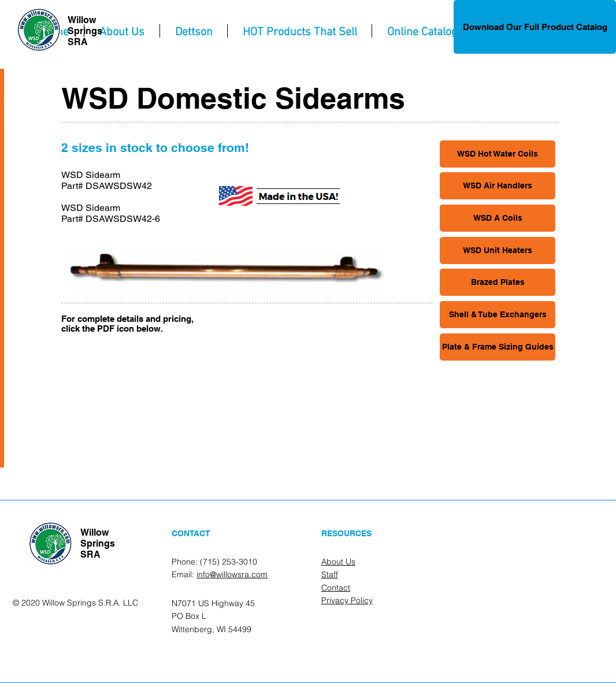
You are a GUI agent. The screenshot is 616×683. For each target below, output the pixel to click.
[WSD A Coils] (498, 218)
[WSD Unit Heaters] (498, 250)
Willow (82, 20)
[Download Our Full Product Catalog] (535, 27)
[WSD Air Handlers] (498, 186)
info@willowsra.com (232, 574)
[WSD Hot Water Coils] (498, 154)
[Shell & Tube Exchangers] (498, 315)
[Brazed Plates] (498, 282)
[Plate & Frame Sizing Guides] (498, 347)
